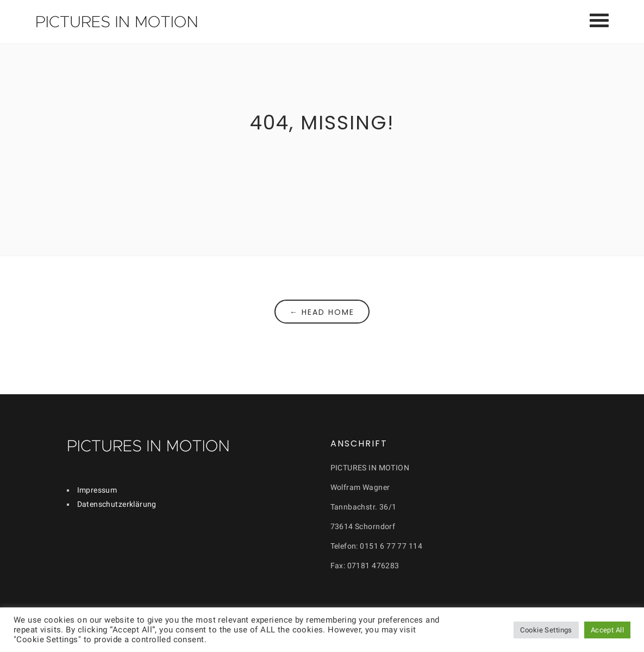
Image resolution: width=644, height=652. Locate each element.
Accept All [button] (607, 630)
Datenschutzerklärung (117, 504)
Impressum (97, 490)
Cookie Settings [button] (546, 630)
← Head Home (322, 312)
